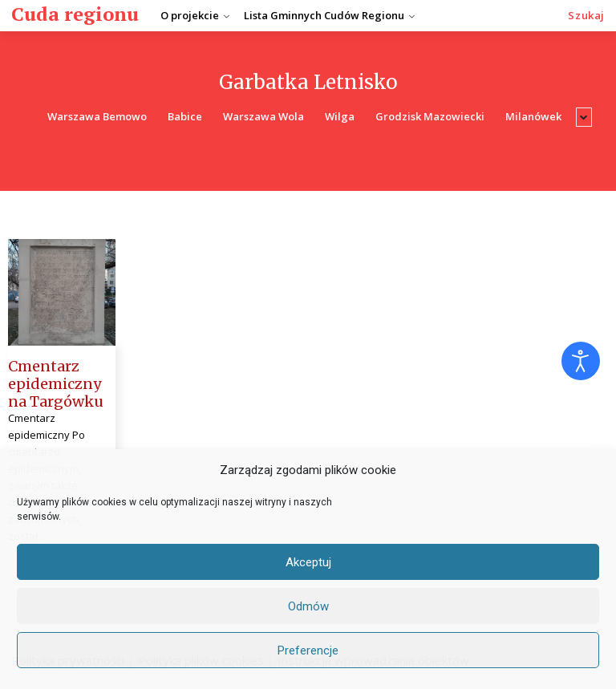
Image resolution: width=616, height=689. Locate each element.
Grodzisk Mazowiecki (430, 117)
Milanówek (533, 117)
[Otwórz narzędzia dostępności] (581, 361)
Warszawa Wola (263, 117)
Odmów (308, 606)
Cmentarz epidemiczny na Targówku (56, 383)
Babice (185, 117)
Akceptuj (308, 562)
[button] (586, 16)
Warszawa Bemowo (97, 117)
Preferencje (308, 650)
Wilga (340, 117)
